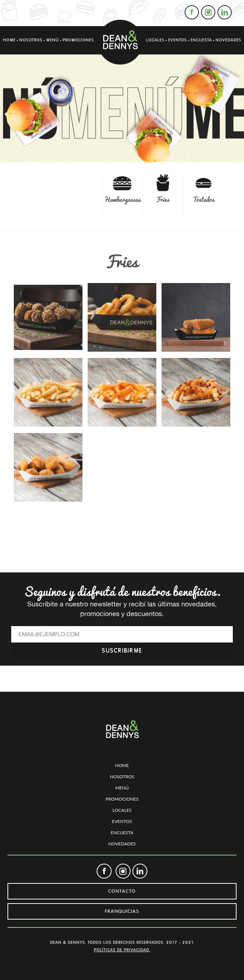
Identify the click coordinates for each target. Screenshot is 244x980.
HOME (9, 40)
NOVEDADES (229, 40)
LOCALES (155, 40)
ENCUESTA (201, 40)
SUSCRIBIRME (122, 651)
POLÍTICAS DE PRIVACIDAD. (122, 950)
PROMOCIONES (78, 40)
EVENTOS (178, 40)
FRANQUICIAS (122, 911)
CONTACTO (122, 891)
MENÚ (53, 40)
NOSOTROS (31, 40)
